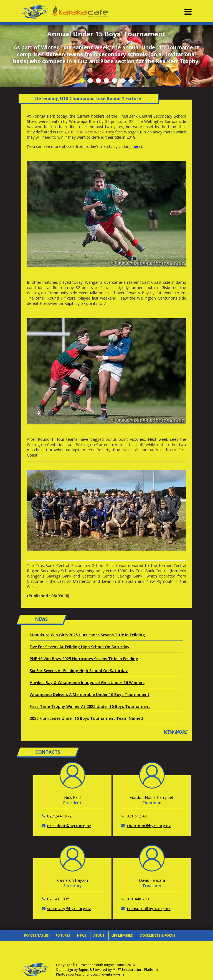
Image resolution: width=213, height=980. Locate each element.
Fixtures (63, 935)
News (82, 935)
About (99, 935)
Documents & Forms (158, 935)
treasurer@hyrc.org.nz (149, 909)
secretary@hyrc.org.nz (69, 909)
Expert (84, 970)
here (137, 146)
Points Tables (36, 935)
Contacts (33, 947)
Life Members (122, 935)
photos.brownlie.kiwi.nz (106, 974)
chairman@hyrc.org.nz (149, 826)
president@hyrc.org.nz (69, 826)
